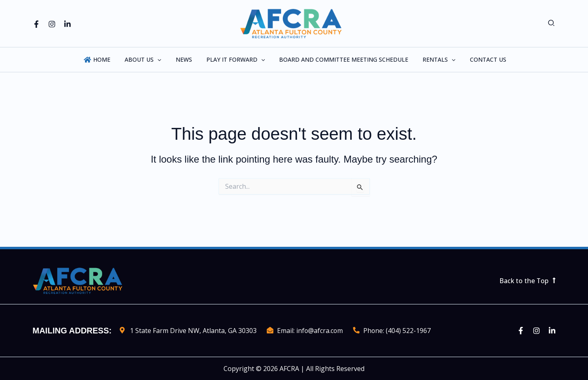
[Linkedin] (67, 24)
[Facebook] (36, 24)
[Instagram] (52, 24)
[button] (552, 23)
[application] (163, 60)
